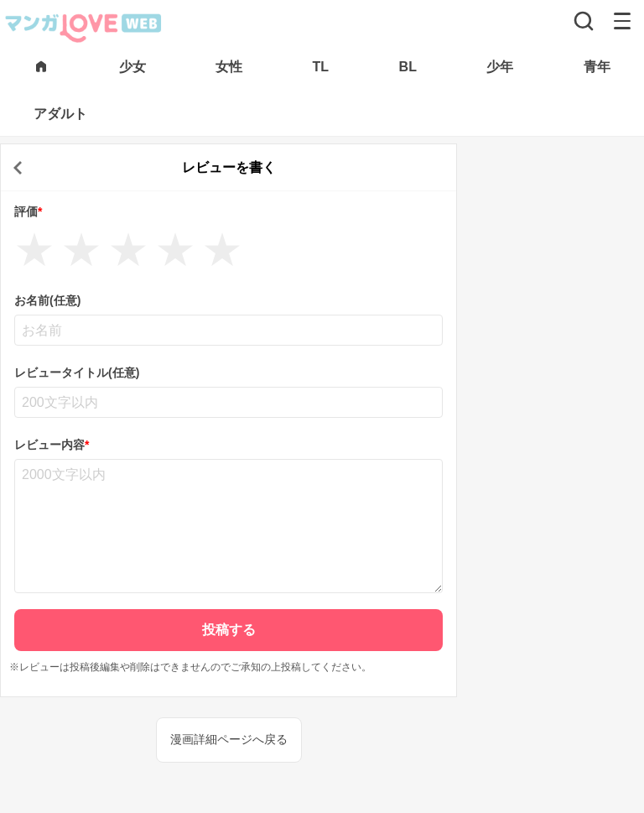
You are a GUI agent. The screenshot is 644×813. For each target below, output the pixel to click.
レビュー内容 (52, 445)
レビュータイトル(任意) (77, 373)
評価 (28, 211)
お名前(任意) (47, 300)
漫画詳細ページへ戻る (229, 739)
